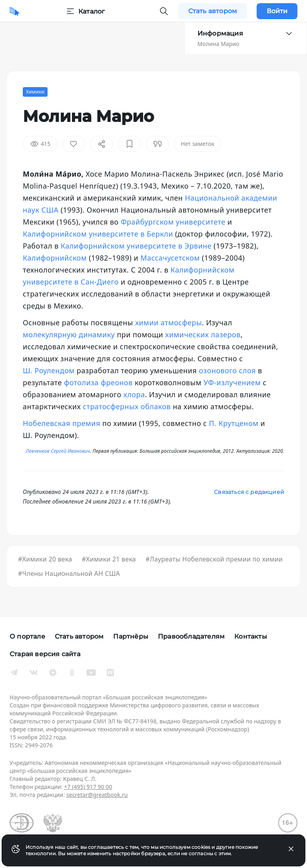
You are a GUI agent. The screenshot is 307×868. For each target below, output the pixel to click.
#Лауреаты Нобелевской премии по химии (214, 559)
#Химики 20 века (45, 559)
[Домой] (15, 11)
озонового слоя (227, 370)
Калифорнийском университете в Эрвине (136, 246)
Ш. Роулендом (49, 370)
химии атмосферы (168, 323)
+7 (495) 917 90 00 (88, 787)
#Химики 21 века (109, 559)
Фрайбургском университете (173, 222)
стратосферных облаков (127, 406)
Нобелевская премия (62, 423)
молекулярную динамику (69, 334)
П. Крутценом (234, 423)
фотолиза (81, 382)
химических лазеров (203, 334)
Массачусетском (170, 258)
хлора (134, 394)
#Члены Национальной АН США (69, 573)
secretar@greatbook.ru (97, 795)
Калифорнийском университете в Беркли (98, 234)
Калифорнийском (55, 258)
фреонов (117, 382)
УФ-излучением (232, 382)
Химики (35, 92)
